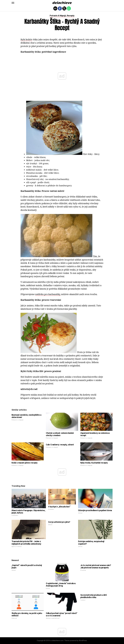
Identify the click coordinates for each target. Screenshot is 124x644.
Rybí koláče (26, 39)
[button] (13, 3)
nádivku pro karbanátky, (48, 294)
